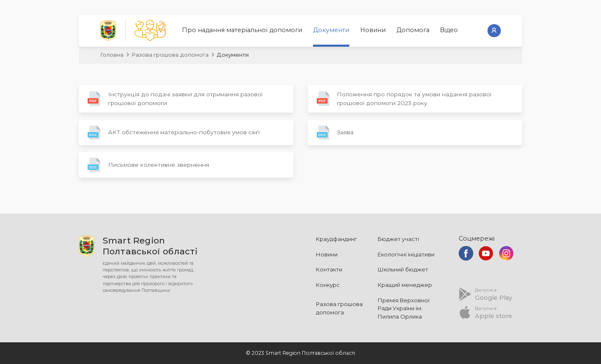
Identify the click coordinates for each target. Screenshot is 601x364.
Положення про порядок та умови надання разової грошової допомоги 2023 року (404, 99)
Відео (449, 30)
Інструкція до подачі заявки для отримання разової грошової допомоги (175, 99)
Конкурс (328, 285)
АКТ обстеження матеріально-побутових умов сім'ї (173, 133)
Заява (335, 133)
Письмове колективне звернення (148, 165)
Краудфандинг (336, 239)
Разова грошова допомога (170, 55)
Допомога (413, 30)
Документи (331, 30)
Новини (373, 30)
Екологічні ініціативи (406, 254)
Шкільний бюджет (403, 269)
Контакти (329, 269)
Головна (112, 55)
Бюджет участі (398, 239)
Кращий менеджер (405, 285)
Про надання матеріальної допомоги (242, 30)
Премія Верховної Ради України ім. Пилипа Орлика (404, 308)
